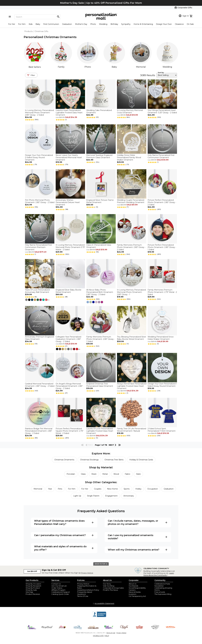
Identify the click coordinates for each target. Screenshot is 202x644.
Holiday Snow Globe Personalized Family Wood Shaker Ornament (129, 157)
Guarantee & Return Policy (88, 590)
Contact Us (56, 584)
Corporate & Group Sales (113, 588)
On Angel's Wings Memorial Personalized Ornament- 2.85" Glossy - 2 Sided (69, 386)
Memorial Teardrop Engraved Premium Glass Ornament (99, 156)
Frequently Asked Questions (85, 593)
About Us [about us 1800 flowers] (132, 584)
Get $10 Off (32, 571)
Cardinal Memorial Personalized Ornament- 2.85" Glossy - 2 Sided (40, 385)
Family (61, 67)
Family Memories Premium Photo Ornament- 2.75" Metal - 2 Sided (162, 292)
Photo (93, 24)
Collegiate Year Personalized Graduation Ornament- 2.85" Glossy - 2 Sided (68, 339)
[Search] (37, 17)
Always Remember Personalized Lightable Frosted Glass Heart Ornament (132, 386)
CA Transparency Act (137, 596)
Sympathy (126, 24)
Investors (132, 594)
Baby (38, 24)
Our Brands (133, 586)
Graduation (67, 24)
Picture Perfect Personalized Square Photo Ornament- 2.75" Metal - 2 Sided (70, 431)
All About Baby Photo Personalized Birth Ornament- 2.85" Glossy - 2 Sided (100, 292)
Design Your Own (164, 24)
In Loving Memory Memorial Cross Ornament (130, 111)
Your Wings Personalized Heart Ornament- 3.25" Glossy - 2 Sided (162, 111)
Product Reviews (33, 594)
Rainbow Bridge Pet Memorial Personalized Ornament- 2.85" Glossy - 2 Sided (39, 431)
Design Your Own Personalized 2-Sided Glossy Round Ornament (39, 157)
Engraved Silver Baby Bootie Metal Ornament (68, 291)
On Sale (190, 24)
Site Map (29, 592)
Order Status (57, 588)
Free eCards (160, 592)
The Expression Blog (163, 594)
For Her (12, 24)
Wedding (103, 24)
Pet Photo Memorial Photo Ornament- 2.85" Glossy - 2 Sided (40, 201)
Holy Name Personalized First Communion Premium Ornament (38, 247)
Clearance (179, 24)
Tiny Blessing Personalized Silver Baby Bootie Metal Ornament (132, 338)
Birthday (114, 24)
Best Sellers (35, 67)
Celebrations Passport (61, 592)
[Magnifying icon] (58, 17)
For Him (22, 24)
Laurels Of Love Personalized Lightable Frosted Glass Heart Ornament (100, 431)
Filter (33, 75)
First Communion (51, 24)
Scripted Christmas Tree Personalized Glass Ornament (100, 385)
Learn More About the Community (159, 574)
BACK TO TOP (101, 564)
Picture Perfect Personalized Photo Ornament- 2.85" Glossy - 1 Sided (162, 247)
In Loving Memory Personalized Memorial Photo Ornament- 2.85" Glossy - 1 (131, 292)
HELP (107, 636)
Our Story (107, 584)
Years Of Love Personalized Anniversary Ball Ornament (37, 291)
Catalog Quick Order (60, 594)
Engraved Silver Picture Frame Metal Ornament (100, 201)
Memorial (141, 67)
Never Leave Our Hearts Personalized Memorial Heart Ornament (69, 157)
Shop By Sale (31, 590)
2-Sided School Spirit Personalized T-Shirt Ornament (162, 430)
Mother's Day (81, 24)
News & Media (135, 592)
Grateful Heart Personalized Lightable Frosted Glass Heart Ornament (69, 113)
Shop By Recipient (33, 586)
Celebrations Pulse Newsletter (162, 585)
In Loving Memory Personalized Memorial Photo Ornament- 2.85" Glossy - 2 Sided (39, 113)
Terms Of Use (83, 596)
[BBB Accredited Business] (99, 617)
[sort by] (167, 75)
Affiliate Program (58, 590)
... (48, 299)
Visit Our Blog (109, 586)
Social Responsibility (137, 588)
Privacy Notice (87, 573)
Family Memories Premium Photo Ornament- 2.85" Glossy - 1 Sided (101, 339)
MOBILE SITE (98, 636)
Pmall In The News (110, 590)
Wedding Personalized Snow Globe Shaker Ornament (161, 338)
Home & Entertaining (143, 24)
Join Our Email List (59, 586)
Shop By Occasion (33, 584)
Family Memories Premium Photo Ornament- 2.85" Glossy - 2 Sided (131, 247)
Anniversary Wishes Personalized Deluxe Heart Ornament (68, 202)
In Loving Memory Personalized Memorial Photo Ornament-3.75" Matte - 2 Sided (70, 247)
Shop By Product (33, 588)
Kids (31, 24)
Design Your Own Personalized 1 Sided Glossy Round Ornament (162, 385)
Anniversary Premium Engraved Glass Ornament (39, 338)
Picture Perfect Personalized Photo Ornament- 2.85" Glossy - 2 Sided (162, 202)
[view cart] (191, 16)
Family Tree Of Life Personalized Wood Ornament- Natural (132, 430)
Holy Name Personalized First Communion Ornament (161, 156)
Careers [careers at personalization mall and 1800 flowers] (132, 590)
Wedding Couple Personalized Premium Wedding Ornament (131, 201)
